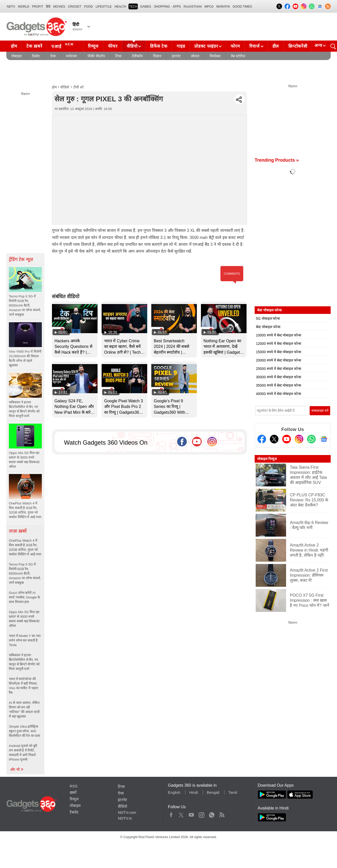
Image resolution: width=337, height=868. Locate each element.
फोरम (235, 46)
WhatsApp (212, 814)
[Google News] (324, 439)
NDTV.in (125, 818)
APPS (177, 7)
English (174, 792)
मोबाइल (16, 56)
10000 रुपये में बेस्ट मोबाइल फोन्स (278, 335)
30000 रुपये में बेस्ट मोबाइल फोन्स (278, 377)
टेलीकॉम (137, 56)
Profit (38, 7)
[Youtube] (287, 439)
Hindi (194, 792)
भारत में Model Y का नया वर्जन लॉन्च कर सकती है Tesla (25, 640)
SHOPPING (162, 7)
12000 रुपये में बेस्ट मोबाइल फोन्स (278, 344)
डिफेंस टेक (159, 46)
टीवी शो (78, 87)
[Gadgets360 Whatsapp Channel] (311, 439)
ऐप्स (53, 56)
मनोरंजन (71, 56)
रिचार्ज (255, 46)
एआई (63, 46)
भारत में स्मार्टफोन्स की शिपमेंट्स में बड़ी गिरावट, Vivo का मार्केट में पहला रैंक (23, 686)
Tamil (233, 792)
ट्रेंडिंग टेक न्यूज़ (21, 259)
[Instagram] (299, 439)
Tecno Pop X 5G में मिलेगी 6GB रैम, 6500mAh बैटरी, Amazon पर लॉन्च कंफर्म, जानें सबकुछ (25, 573)
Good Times (242, 7)
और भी (17, 769)
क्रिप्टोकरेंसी (298, 46)
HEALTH (120, 7)
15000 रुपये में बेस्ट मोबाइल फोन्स (278, 352)
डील (276, 46)
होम (14, 46)
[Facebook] (262, 439)
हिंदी (48, 7)
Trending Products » (277, 160)
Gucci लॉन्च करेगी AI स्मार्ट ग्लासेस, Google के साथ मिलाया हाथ (24, 597)
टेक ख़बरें (34, 46)
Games (146, 7)
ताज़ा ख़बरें (18, 531)
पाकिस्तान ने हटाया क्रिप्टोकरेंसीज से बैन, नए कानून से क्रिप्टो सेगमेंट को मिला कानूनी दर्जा (24, 662)
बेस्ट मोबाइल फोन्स (268, 327)
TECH (133, 7)
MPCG (209, 7)
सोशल (195, 56)
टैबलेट (36, 56)
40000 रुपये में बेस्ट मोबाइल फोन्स (278, 394)
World (24, 7)
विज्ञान (157, 56)
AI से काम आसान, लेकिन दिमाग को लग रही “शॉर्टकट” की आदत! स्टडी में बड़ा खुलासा (24, 710)
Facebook (171, 814)
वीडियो (132, 46)
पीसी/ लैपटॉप (96, 56)
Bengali (213, 792)
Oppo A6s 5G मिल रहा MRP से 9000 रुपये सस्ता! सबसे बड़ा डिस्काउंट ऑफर (24, 619)
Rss (222, 814)
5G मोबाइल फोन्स (268, 318)
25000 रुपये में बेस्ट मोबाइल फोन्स (278, 369)
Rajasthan (193, 7)
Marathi (223, 7)
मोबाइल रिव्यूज (267, 459)
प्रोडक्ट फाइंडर (206, 46)
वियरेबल (215, 56)
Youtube (191, 814)
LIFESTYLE (104, 7)
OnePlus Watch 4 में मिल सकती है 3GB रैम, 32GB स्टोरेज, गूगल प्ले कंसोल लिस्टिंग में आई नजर (25, 547)
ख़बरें (73, 792)
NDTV (11, 7)
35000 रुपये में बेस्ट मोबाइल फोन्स (278, 385)
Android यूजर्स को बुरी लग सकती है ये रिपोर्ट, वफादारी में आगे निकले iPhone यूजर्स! (23, 753)
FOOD (89, 7)
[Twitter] (274, 439)
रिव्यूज (93, 46)
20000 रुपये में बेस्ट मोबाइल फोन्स (278, 360)
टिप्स (118, 56)
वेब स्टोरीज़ (238, 56)
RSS (74, 786)
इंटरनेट (176, 56)
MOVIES (59, 7)
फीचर (113, 46)
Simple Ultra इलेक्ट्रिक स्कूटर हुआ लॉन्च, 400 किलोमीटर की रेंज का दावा (25, 731)
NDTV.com (127, 812)
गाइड (181, 46)
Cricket (75, 7)
